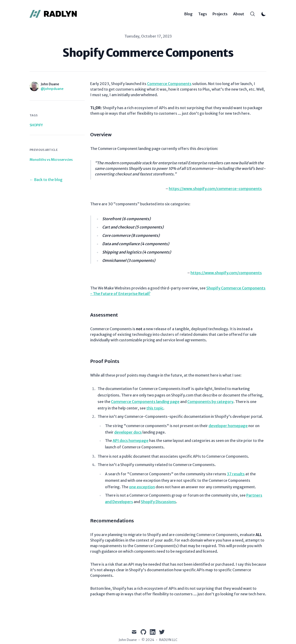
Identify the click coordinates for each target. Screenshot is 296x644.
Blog (188, 14)
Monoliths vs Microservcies (51, 160)
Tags (203, 14)
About (239, 14)
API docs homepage (131, 441)
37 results (236, 474)
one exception (142, 487)
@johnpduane (52, 89)
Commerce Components (169, 84)
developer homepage (228, 426)
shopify (36, 125)
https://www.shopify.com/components (226, 273)
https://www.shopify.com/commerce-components (215, 189)
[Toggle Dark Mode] (264, 14)
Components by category (210, 402)
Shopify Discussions (158, 502)
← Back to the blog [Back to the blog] (46, 180)
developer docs (128, 432)
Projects (220, 14)
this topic (155, 408)
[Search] (253, 14)
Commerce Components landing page (145, 402)
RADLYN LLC (168, 640)
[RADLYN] (53, 14)
